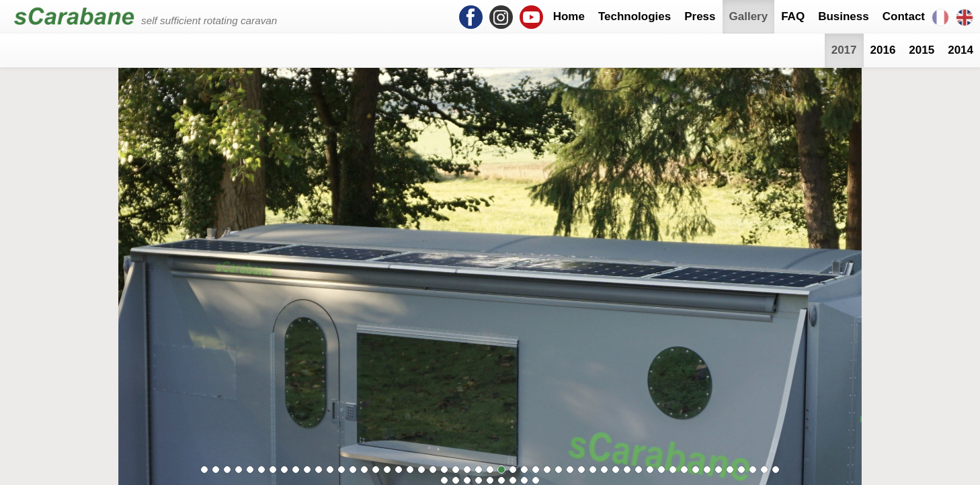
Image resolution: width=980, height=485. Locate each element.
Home (569, 16)
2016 (883, 50)
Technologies (635, 16)
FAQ (793, 16)
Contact (904, 16)
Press (700, 16)
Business (844, 16)
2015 (922, 50)
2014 (961, 50)
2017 (844, 50)
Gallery (749, 16)
